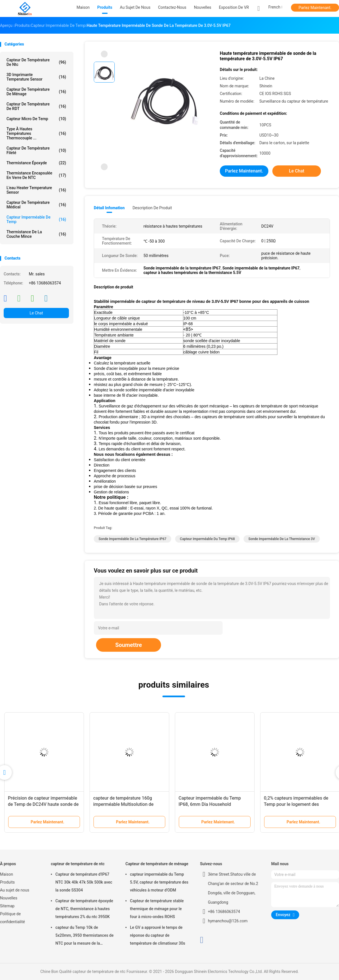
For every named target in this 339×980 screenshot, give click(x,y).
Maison (6, 874)
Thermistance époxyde (36, 163)
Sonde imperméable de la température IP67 (132, 539)
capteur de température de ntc (36, 62)
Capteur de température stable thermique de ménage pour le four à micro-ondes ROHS (157, 909)
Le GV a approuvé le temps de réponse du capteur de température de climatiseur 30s (158, 935)
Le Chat (36, 313)
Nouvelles (9, 898)
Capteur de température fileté (36, 150)
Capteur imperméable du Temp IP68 (207, 539)
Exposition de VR (234, 7)
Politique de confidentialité (12, 918)
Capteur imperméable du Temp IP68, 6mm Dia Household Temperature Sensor (210, 804)
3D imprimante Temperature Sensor (36, 77)
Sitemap (7, 906)
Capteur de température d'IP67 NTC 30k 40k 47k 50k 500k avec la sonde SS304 (84, 882)
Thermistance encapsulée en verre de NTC (36, 175)
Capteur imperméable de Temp (36, 219)
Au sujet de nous (15, 890)
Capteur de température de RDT (36, 106)
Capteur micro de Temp (36, 119)
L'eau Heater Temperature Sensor (36, 190)
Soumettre (129, 645)
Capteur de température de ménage (36, 92)
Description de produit (152, 208)
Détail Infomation (109, 208)
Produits (7, 882)
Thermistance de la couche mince (36, 234)
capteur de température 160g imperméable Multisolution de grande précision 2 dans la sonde (127, 804)
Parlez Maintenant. (315, 8)
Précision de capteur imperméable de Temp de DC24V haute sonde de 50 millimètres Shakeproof (43, 804)
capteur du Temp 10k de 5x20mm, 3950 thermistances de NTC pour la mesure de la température (84, 936)
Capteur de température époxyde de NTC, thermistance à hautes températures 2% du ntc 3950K (84, 909)
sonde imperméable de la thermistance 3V (282, 539)
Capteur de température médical (36, 205)
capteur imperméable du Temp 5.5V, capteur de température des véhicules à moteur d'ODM (159, 882)
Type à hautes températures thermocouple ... (36, 133)
